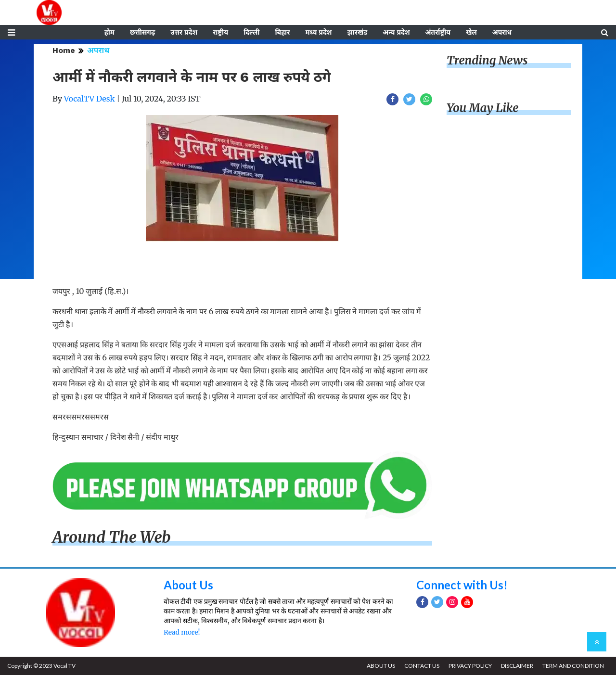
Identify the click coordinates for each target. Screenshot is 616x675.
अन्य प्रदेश (396, 32)
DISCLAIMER (517, 666)
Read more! (182, 632)
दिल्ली (251, 32)
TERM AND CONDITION (573, 666)
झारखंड (357, 32)
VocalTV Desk (90, 99)
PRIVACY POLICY (470, 666)
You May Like (483, 108)
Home (64, 50)
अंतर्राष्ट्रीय (438, 32)
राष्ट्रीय (220, 32)
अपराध (502, 32)
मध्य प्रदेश (318, 32)
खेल (471, 32)
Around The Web (112, 537)
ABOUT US (381, 666)
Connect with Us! (462, 585)
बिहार (282, 32)
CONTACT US (422, 666)
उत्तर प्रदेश (184, 32)
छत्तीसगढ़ (142, 32)
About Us (188, 585)
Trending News (487, 60)
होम (109, 32)
